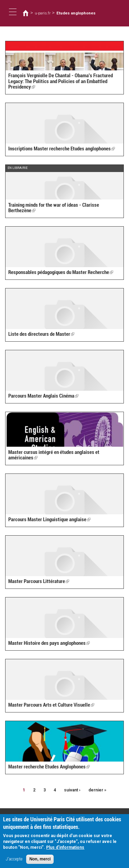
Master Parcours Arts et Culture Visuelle (51, 705)
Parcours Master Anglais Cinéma (43, 396)
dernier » (97, 790)
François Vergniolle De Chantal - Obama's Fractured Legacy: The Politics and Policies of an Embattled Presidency (61, 81)
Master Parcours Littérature (39, 581)
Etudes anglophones (76, 13)
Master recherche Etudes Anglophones (49, 767)
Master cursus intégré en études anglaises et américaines (54, 455)
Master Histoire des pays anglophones (49, 643)
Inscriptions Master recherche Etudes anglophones (62, 149)
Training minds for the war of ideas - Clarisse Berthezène (54, 208)
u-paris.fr (43, 13)
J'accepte (14, 862)
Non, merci (40, 862)
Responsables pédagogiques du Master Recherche (61, 272)
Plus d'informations (65, 850)
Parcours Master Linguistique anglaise (49, 519)
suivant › (72, 790)
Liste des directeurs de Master (41, 334)
